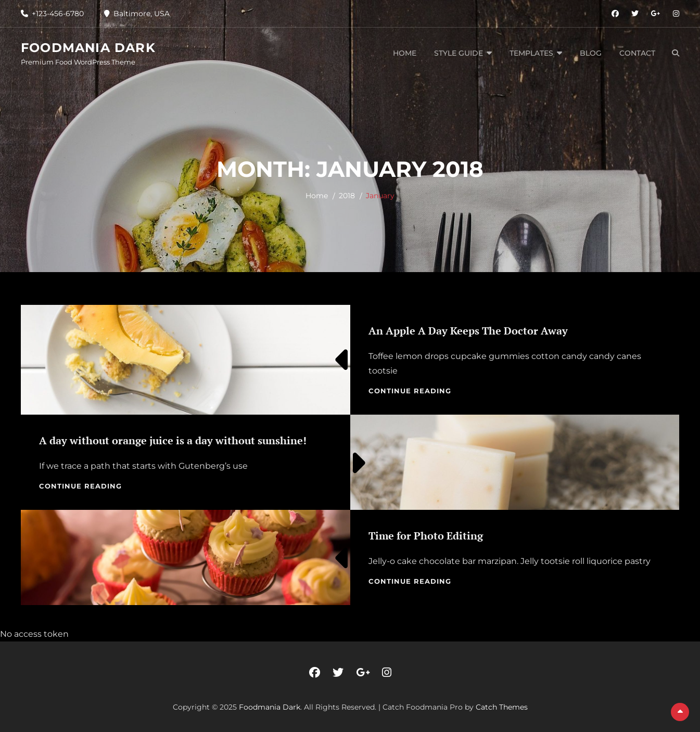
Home (405, 53)
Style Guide (459, 53)
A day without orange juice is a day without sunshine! (173, 440)
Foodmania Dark (88, 48)
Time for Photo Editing (426, 536)
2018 (347, 196)
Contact (637, 53)
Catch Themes (502, 707)
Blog (591, 53)
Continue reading (410, 391)
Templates (531, 53)
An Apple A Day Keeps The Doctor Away (468, 331)
